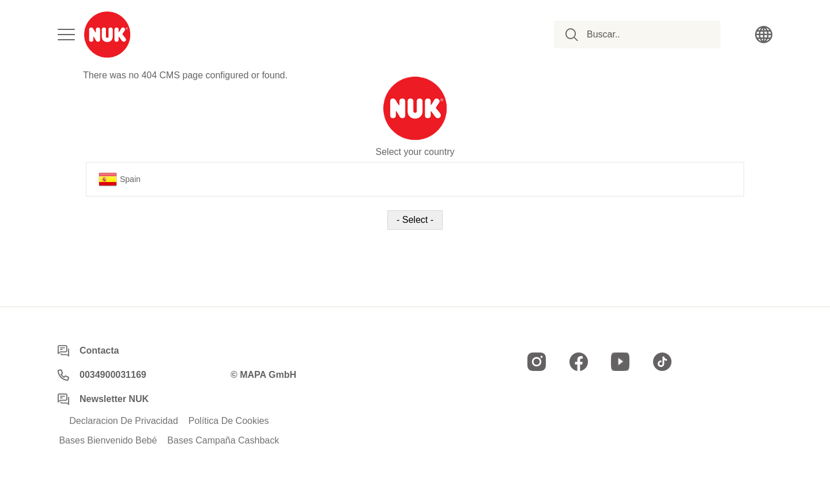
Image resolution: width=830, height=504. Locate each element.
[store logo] (107, 35)
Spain (120, 179)
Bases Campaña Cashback (223, 441)
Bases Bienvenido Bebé (108, 441)
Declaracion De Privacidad (124, 421)
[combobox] (644, 35)
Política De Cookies (229, 421)
